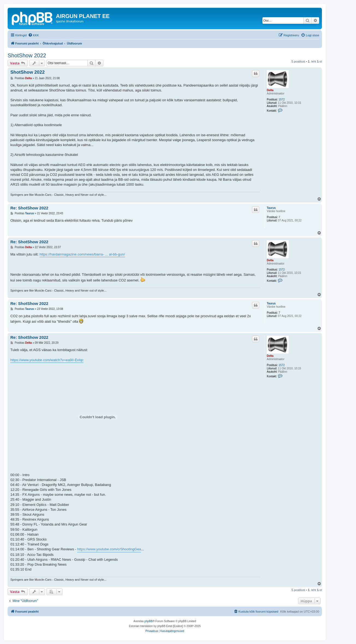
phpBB (148, 621)
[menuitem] (34, 35)
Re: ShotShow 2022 (29, 208)
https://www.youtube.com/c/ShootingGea (109, 549)
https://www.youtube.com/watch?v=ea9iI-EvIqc (47, 360)
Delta (270, 90)
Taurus (271, 208)
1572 (282, 100)
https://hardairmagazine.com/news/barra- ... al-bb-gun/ (82, 254)
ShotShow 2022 (27, 55)
